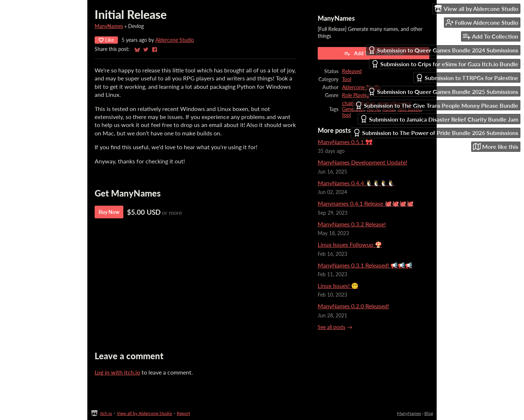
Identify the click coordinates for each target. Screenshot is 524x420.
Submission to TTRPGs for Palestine (467, 78)
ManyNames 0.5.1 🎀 (345, 142)
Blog (429, 413)
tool (346, 115)
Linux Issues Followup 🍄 (350, 244)
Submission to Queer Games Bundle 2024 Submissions (443, 50)
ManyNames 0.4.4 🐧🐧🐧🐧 (356, 183)
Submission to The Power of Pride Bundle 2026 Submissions (436, 133)
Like (106, 40)
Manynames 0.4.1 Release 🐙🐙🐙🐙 (366, 203)
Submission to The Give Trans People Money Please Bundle (436, 105)
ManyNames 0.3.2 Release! (352, 224)
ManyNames (109, 26)
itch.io (106, 413)
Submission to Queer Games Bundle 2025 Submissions (443, 92)
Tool (347, 79)
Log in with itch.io (117, 372)
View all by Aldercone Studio (144, 413)
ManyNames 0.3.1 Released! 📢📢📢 (365, 265)
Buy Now (109, 212)
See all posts (332, 327)
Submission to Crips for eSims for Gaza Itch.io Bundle (445, 64)
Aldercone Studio (175, 40)
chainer (350, 103)
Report (183, 413)
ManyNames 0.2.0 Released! (353, 306)
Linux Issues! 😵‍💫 (338, 286)
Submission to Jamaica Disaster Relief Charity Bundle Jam (439, 119)
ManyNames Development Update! (362, 162)
